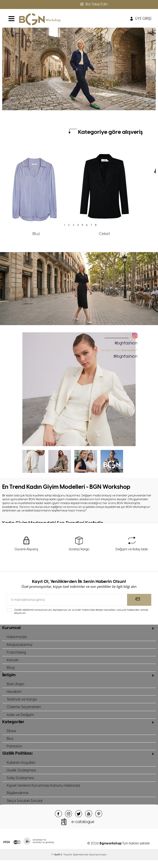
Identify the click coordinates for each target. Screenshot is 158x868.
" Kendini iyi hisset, (119, 354)
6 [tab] (87, 225)
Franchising (17, 653)
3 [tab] (73, 225)
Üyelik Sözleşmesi (22, 776)
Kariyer (13, 661)
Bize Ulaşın (16, 686)
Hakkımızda (17, 637)
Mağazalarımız (20, 645)
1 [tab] (64, 225)
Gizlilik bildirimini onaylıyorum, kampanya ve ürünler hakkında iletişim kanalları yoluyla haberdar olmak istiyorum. (81, 612)
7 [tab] (91, 225)
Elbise (12, 735)
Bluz (10, 743)
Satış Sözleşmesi (21, 784)
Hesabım (14, 694)
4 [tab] (78, 225)
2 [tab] (69, 225)
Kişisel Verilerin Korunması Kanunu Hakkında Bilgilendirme (45, 796)
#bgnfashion (126, 343)
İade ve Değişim (20, 718)
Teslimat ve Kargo (22, 702)
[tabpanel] (36, 192)
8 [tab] (96, 225)
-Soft (56, 862)
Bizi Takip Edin (94, 4)
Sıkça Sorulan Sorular (25, 808)
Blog (11, 670)
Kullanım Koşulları (21, 768)
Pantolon (15, 751)
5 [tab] (82, 225)
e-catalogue (83, 830)
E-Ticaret (66, 862)
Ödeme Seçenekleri (24, 710)
